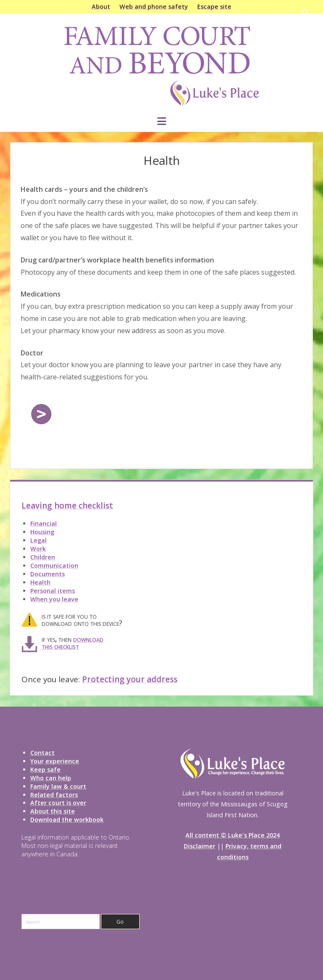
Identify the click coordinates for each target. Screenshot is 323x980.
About (101, 7)
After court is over (58, 803)
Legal (38, 540)
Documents (48, 574)
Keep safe (45, 769)
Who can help (51, 778)
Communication (54, 565)
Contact (42, 753)
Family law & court (58, 786)
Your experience (55, 761)
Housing (42, 532)
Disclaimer (200, 846)
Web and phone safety (154, 7)
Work (38, 549)
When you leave (54, 599)
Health (40, 582)
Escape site (214, 7)
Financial (44, 523)
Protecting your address (130, 679)
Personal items (53, 591)
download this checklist (73, 643)
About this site (53, 811)
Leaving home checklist (67, 506)
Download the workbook (67, 820)
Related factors (54, 795)
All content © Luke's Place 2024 (233, 835)
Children (43, 557)
